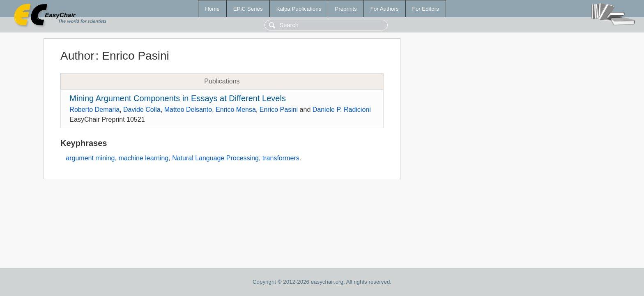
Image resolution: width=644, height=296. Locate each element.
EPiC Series (248, 9)
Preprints (346, 9)
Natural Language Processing (215, 158)
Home (212, 9)
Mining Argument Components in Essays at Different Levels (178, 98)
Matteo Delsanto (188, 110)
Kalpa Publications (299, 9)
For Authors (385, 9)
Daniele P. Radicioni (342, 110)
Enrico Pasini (279, 110)
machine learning (143, 158)
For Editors (426, 9)
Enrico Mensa (236, 110)
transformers (281, 158)
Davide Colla (142, 110)
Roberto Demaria (94, 110)
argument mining (90, 158)
